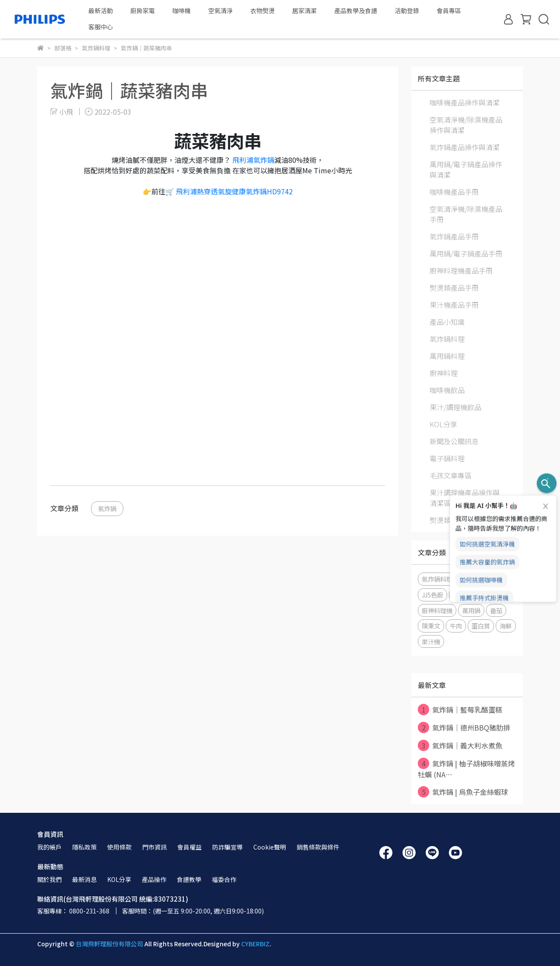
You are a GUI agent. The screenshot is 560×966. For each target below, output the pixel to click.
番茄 (496, 610)
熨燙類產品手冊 (454, 288)
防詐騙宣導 (227, 847)
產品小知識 (447, 322)
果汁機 (431, 641)
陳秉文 (431, 626)
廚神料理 (444, 373)
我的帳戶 (49, 847)
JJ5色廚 (432, 595)
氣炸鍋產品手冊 (454, 236)
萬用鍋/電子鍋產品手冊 (466, 253)
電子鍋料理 (447, 458)
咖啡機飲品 (447, 390)
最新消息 (84, 879)
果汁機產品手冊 (454, 305)
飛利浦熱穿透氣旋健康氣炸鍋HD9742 (233, 191)
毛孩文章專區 (451, 475)
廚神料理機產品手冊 (461, 270)
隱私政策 (84, 847)
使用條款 (119, 847)
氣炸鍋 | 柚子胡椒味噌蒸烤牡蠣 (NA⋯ (466, 769)
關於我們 (49, 879)
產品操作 (154, 879)
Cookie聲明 (270, 847)
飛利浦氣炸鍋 (253, 160)
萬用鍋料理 (447, 356)
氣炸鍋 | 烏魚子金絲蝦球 (463, 792)
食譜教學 (189, 879)
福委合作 (224, 879)
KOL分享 (443, 424)
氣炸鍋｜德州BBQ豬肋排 (464, 727)
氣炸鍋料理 (447, 339)
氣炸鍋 (107, 508)
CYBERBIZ (255, 944)
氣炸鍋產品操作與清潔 (465, 147)
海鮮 (506, 626)
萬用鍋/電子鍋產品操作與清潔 (466, 169)
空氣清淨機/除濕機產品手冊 (466, 214)
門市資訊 (154, 847)
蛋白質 (481, 626)
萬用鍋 (471, 610)
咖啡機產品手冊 (454, 192)
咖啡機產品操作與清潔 (465, 102)
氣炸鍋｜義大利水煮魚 (460, 745)
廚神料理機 (437, 610)
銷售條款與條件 (318, 847)
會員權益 (189, 847)
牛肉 (456, 626)
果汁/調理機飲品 (455, 407)
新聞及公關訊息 (454, 441)
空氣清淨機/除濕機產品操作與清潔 (466, 125)
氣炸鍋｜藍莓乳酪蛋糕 (460, 710)
